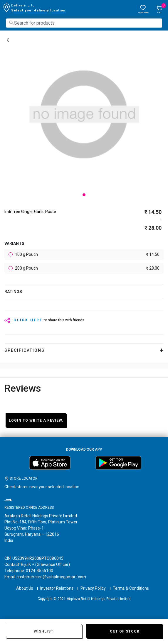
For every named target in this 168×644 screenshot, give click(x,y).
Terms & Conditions (131, 588)
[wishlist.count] (143, 10)
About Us (25, 588)
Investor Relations (57, 588)
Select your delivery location (38, 10)
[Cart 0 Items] (159, 10)
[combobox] (84, 23)
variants (14, 244)
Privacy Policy (93, 588)
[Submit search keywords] (11, 23)
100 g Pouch (87, 255)
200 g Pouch (87, 268)
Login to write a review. (36, 420)
